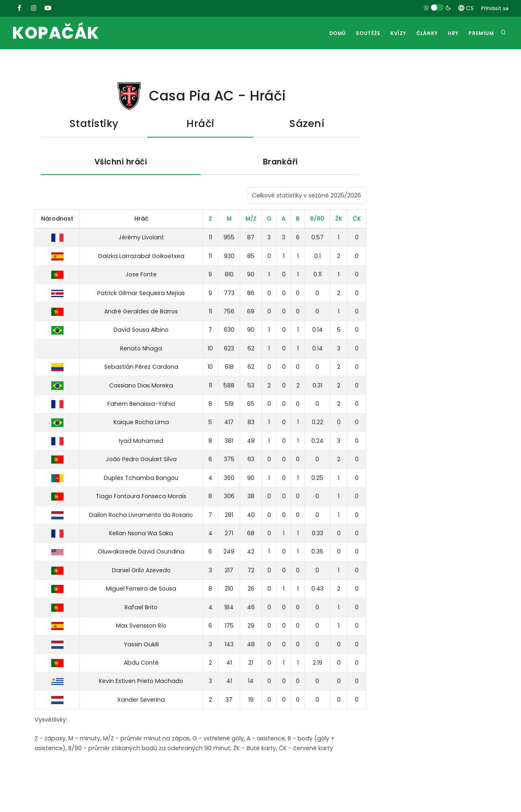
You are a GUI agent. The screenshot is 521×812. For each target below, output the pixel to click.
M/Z (251, 219)
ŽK (339, 219)
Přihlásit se (495, 8)
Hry (451, 33)
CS (466, 8)
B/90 (317, 219)
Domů (330, 33)
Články (424, 33)
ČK (357, 219)
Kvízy (393, 33)
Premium (481, 33)
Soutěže (362, 33)
